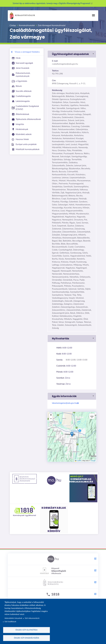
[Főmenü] (93, 15)
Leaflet (78, 461)
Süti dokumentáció (32, 618)
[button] (72, 54)
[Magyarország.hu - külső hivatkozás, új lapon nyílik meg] (53, 559)
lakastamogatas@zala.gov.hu (66, 403)
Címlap (13, 25)
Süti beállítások (10, 621)
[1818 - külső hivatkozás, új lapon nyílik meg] (53, 595)
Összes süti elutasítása (26, 630)
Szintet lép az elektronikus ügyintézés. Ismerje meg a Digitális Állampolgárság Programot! (53, 3)
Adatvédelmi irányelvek (13, 618)
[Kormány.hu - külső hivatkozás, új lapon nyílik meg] (53, 583)
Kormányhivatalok (22, 16)
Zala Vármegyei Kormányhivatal (52, 25)
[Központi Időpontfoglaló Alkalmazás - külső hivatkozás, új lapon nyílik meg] (53, 571)
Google (93, 461)
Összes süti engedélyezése (26, 638)
